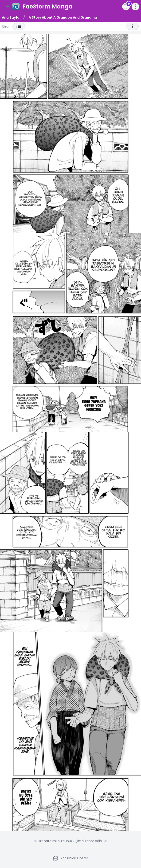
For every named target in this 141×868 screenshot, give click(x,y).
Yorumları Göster (70, 858)
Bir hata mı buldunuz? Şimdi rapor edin (70, 841)
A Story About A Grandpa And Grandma (63, 17)
